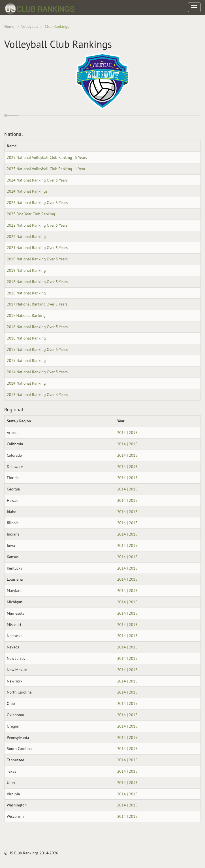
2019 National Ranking (26, 270)
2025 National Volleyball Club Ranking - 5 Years (47, 157)
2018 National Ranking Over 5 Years (37, 282)
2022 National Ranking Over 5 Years (37, 225)
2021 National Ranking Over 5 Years (37, 248)
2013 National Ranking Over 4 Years (37, 395)
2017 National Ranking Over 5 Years (37, 304)
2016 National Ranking (26, 338)
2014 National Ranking (26, 383)
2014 (122, 433)
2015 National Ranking (26, 361)
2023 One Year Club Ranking (31, 214)
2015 (133, 433)
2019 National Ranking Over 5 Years (37, 259)
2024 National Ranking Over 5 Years (37, 180)
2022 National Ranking (26, 237)
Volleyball (30, 26)
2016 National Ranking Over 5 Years (37, 327)
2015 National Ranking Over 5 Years (37, 349)
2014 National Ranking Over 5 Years (37, 372)
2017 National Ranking (26, 315)
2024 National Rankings (27, 191)
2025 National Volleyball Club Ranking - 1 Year (46, 169)
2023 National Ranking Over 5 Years (37, 203)
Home (9, 26)
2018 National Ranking (26, 293)
